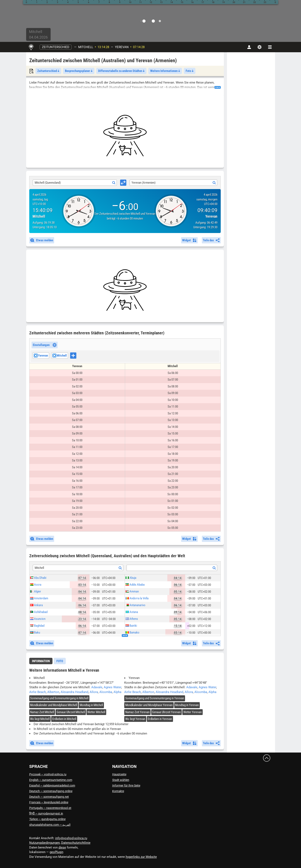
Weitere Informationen (165, 71)
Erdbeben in (64, 719)
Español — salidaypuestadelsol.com (52, 785)
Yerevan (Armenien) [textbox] (144, 183)
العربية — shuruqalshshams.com (50, 825)
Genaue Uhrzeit (71, 712)
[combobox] (75, 183)
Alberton (53, 692)
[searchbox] (77, 356)
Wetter (96, 712)
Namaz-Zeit (42, 712)
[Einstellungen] (260, 47)
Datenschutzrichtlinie (76, 843)
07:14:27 (139, 47)
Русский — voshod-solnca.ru (48, 774)
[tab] (41, 661)
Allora (94, 692)
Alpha (117, 692)
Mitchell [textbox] (39, 568)
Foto (190, 71)
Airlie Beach (38, 692)
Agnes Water (112, 687)
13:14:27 (103, 47)
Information (41, 661)
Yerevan (122, 47)
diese (62, 847)
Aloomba (106, 692)
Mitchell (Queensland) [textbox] (48, 183)
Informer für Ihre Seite (126, 785)
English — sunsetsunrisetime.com (51, 780)
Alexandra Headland (74, 692)
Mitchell (86, 47)
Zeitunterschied (56, 47)
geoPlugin (56, 852)
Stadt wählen (121, 780)
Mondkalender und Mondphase (54, 705)
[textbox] (172, 568)
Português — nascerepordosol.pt (50, 808)
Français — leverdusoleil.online (49, 802)
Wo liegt (40, 719)
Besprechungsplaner (79, 71)
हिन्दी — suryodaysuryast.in (46, 813)
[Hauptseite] (31, 47)
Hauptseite (119, 774)
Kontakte (118, 791)
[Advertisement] (125, 136)
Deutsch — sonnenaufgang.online (51, 791)
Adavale (97, 687)
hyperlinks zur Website (141, 857)
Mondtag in (91, 705)
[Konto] (249, 47)
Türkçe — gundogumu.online (47, 819)
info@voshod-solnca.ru (71, 838)
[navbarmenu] (270, 47)
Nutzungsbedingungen (44, 843)
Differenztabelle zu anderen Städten (121, 71)
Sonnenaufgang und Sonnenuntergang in (59, 698)
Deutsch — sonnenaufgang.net (49, 797)
